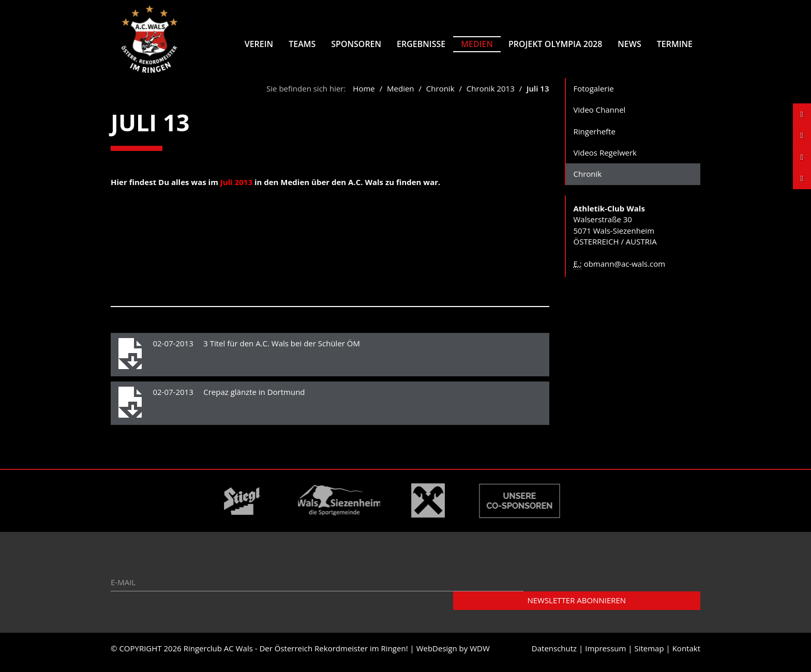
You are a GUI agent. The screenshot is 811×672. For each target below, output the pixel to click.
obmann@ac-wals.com (625, 271)
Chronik (441, 96)
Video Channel (600, 117)
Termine (675, 44)
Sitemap (649, 656)
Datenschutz (554, 656)
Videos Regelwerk (605, 160)
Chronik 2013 (491, 96)
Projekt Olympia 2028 (555, 44)
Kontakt (686, 656)
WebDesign (437, 656)
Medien (477, 44)
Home (364, 96)
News (629, 44)
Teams (302, 44)
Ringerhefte (595, 139)
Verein (259, 44)
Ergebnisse (421, 44)
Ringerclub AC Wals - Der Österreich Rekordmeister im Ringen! (296, 656)
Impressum (605, 656)
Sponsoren (356, 44)
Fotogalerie (594, 96)
